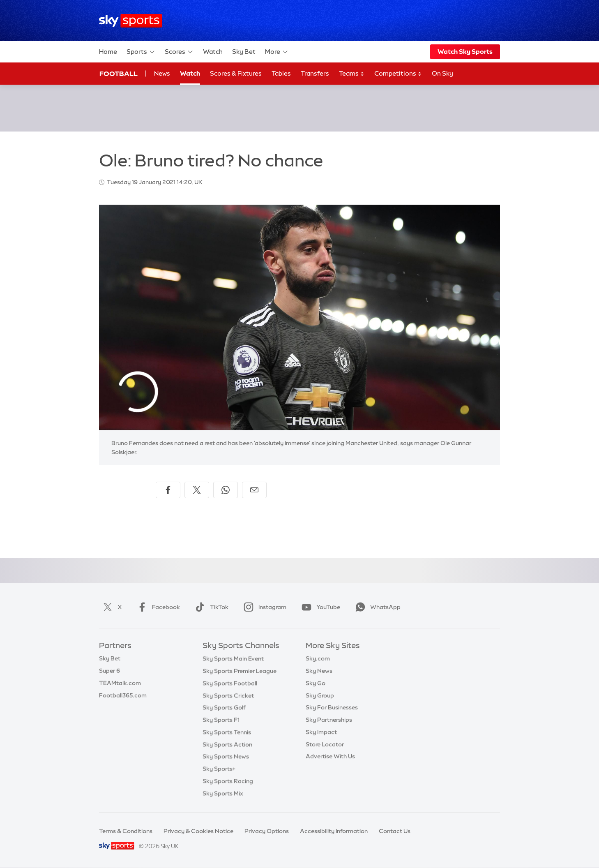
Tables (281, 73)
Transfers (315, 73)
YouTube (319, 607)
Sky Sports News (226, 756)
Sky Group (320, 695)
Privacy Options (267, 831)
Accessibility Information (334, 831)
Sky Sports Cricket (228, 695)
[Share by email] (254, 490)
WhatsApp (376, 607)
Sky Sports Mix (223, 793)
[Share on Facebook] (168, 490)
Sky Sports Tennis (227, 732)
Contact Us (395, 831)
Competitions (398, 74)
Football (119, 74)
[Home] (130, 21)
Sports (141, 52)
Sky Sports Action (227, 744)
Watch (213, 52)
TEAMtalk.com (120, 683)
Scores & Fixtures (236, 73)
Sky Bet (244, 52)
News (162, 73)
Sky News (319, 671)
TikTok (210, 607)
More (277, 52)
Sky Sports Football (230, 683)
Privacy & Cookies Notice (198, 831)
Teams (352, 74)
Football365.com (123, 695)
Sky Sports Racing (228, 781)
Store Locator (325, 744)
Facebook (157, 607)
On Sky (442, 73)
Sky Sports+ (219, 769)
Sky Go (316, 683)
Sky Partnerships (329, 720)
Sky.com (318, 658)
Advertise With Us (330, 756)
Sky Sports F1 (221, 720)
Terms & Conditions (126, 831)
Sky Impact (321, 732)
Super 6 (109, 671)
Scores (179, 52)
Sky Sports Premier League (240, 671)
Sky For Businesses (332, 707)
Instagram (263, 607)
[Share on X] (197, 490)
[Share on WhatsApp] (226, 490)
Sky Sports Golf (224, 707)
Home (108, 52)
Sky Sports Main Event (233, 658)
